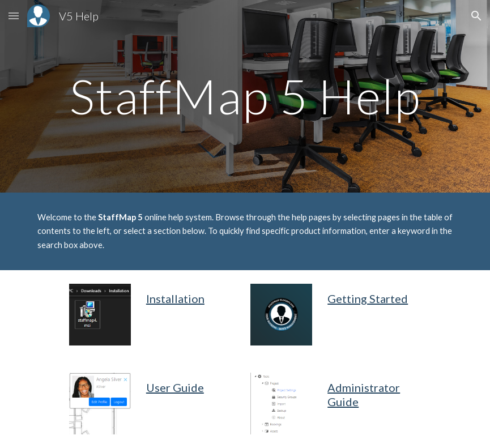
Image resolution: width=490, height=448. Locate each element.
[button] (14, 16)
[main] (245, 96)
